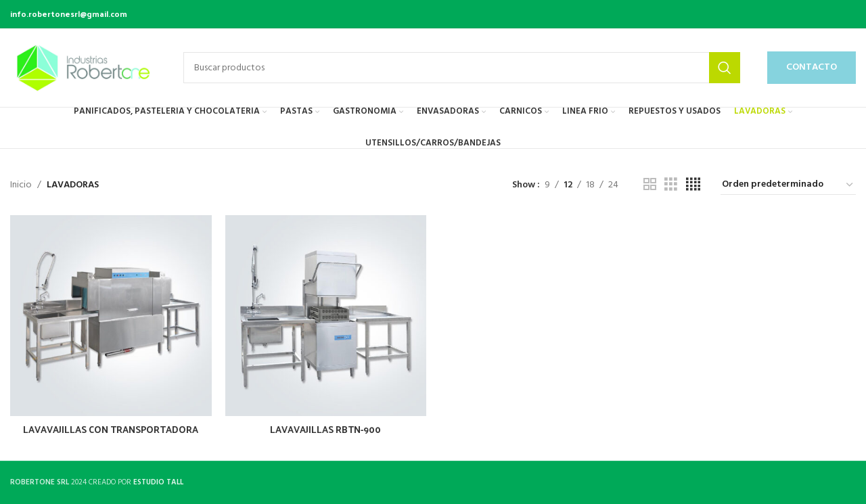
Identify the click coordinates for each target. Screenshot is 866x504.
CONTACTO (812, 67)
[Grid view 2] (650, 185)
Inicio (21, 185)
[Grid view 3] (671, 185)
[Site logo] (83, 68)
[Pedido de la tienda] (788, 185)
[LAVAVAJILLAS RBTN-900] (326, 316)
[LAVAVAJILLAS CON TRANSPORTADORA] (111, 316)
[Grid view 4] (693, 185)
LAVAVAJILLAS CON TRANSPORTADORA (111, 429)
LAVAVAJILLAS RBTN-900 (325, 429)
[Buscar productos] (462, 68)
